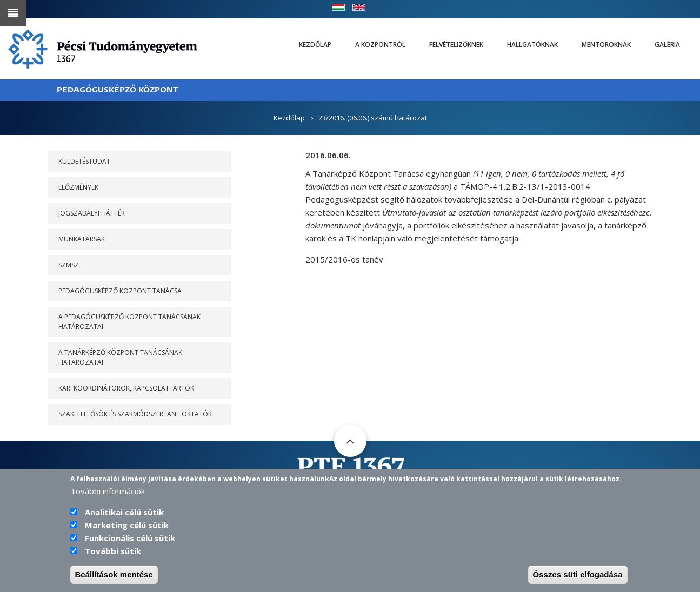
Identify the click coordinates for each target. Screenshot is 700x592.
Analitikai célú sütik (124, 513)
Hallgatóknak (532, 45)
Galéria (667, 45)
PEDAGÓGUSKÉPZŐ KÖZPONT (118, 90)
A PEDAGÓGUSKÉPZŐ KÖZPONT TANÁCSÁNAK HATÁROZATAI (129, 322)
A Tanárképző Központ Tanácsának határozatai (120, 357)
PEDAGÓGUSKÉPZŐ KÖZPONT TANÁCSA (120, 291)
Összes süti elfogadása (578, 575)
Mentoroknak (606, 45)
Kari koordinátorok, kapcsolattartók (126, 388)
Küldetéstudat (84, 161)
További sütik (113, 551)
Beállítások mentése (114, 575)
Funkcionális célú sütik (130, 539)
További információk (108, 492)
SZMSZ (69, 265)
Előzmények (78, 187)
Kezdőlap (315, 45)
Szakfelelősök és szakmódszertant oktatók (135, 414)
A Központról (380, 45)
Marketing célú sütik (127, 526)
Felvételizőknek (456, 45)
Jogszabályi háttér (92, 213)
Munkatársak (82, 239)
